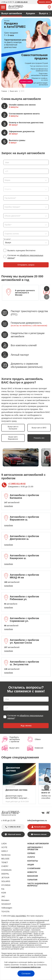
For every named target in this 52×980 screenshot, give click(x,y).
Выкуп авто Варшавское (13, 438)
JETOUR (5, 877)
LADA (4, 843)
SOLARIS (6, 881)
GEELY (5, 851)
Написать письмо (40, 834)
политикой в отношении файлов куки (26, 967)
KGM (4, 893)
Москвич (5, 900)
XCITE (4, 847)
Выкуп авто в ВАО (39, 428)
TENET (5, 862)
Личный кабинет (40, 827)
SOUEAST (6, 904)
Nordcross (6, 855)
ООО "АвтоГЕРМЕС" (19, 916)
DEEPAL (5, 874)
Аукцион (31, 13)
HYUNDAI (6, 885)
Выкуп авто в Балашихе (13, 428)
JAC (3, 896)
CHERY (5, 866)
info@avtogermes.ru (37, 820)
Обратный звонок (14, 834)
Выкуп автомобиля (12, 13)
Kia (3, 889)
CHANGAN (6, 870)
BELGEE (5, 859)
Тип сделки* (7, 239)
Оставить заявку (26, 82)
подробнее (9, 506)
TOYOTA (5, 912)
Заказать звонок (45, 2)
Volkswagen (7, 908)
